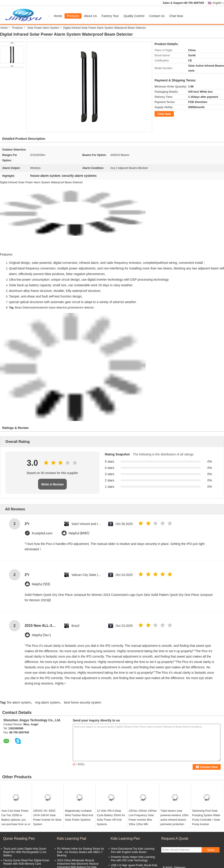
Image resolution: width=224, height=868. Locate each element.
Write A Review (52, 484)
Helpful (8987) (79, 533)
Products (73, 16)
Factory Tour (110, 16)
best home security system (83, 702)
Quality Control (134, 16)
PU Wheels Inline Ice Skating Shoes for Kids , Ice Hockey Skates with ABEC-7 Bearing (81, 852)
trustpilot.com (42, 533)
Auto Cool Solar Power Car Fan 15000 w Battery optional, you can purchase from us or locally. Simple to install (16, 820)
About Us (90, 16)
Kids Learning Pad (72, 838)
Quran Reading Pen (19, 838)
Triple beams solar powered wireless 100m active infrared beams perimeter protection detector (174, 820)
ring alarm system (47, 702)
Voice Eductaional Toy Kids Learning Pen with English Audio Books (133, 850)
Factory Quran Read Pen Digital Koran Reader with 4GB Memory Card (26, 862)
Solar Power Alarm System (43, 28)
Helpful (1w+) (41, 635)
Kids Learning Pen (125, 838)
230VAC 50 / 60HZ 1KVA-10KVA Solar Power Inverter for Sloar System (47, 818)
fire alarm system (19, 702)
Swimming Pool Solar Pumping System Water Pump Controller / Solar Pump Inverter (206, 818)
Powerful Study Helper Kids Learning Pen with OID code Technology (133, 859)
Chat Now (176, 16)
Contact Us (157, 16)
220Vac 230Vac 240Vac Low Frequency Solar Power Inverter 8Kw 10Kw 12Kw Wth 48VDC (143, 820)
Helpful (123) (41, 584)
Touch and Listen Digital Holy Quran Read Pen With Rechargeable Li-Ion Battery (25, 852)
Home (58, 16)
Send (210, 850)
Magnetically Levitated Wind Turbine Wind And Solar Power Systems (79, 815)
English (218, 3)
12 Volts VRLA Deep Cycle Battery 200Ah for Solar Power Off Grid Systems (111, 818)
